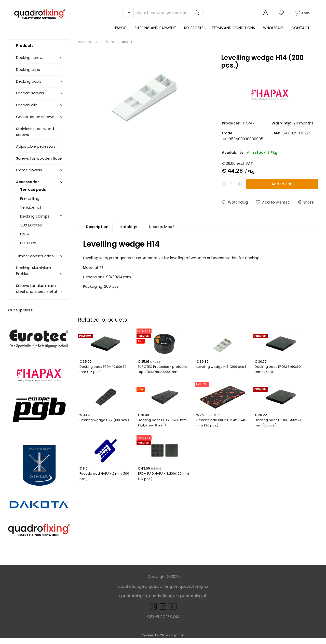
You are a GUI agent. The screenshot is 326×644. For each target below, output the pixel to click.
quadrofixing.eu (132, 586)
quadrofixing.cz (163, 596)
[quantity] (232, 184)
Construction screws (35, 117)
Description (97, 227)
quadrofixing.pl (192, 596)
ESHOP (121, 28)
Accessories (28, 182)
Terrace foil (31, 207)
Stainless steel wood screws (35, 132)
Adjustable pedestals (36, 146)
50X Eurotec (31, 225)
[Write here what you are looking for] (169, 13)
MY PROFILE (194, 28)
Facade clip (27, 105)
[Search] (128, 13)
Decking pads (29, 81)
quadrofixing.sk (133, 596)
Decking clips (28, 70)
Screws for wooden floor (39, 158)
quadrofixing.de (163, 586)
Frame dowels (29, 170)
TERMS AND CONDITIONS (233, 28)
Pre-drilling (30, 198)
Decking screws (30, 58)
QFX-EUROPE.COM (163, 617)
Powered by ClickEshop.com (163, 635)
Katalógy (129, 227)
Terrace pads (33, 190)
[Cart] (302, 13)
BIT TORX (28, 243)
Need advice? (162, 227)
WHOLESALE (273, 28)
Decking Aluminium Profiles (33, 271)
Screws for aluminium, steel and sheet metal (36, 289)
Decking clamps (35, 216)
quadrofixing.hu (194, 586)
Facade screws (30, 93)
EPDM (25, 234)
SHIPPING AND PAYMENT (155, 28)
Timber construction (35, 256)
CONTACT (301, 28)
